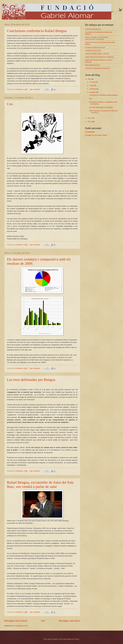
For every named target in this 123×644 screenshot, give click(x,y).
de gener (93, 92)
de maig (92, 82)
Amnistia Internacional (93, 29)
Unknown (91, 132)
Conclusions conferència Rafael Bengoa (37, 31)
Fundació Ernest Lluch (93, 51)
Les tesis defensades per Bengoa (31, 380)
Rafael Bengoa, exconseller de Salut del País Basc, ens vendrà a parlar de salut (40, 484)
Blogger (77, 639)
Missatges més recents (16, 621)
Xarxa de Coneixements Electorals (97, 68)
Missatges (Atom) (21, 626)
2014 (90, 79)
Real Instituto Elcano (92, 65)
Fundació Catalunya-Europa (95, 47)
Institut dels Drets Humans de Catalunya (99, 57)
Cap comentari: (35, 89)
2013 (90, 118)
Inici (43, 621)
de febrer (93, 89)
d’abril (92, 85)
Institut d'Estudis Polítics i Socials (97, 54)
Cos (10, 104)
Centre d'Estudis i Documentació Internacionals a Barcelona (97, 38)
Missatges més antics (69, 621)
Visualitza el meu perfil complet (96, 135)
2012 (90, 121)
